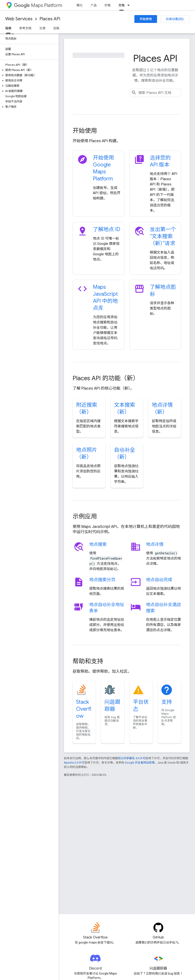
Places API (50, 19)
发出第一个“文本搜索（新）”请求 (163, 236)
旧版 (56, 28)
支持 (167, 702)
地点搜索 (98, 544)
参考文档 (25, 28)
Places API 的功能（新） (106, 378)
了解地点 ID (107, 229)
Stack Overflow (84, 709)
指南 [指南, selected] (8, 28)
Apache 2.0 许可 (74, 763)
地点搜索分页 (102, 580)
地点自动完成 (159, 580)
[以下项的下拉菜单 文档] (130, 5)
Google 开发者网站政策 (140, 763)
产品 (94, 5)
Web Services (19, 19)
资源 (42, 28)
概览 (80, 5)
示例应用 (85, 516)
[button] (28, 70)
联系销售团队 (175, 19)
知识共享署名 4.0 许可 (132, 758)
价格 (108, 5)
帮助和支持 (88, 661)
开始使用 (146, 19)
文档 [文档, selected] (121, 5)
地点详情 (155, 544)
